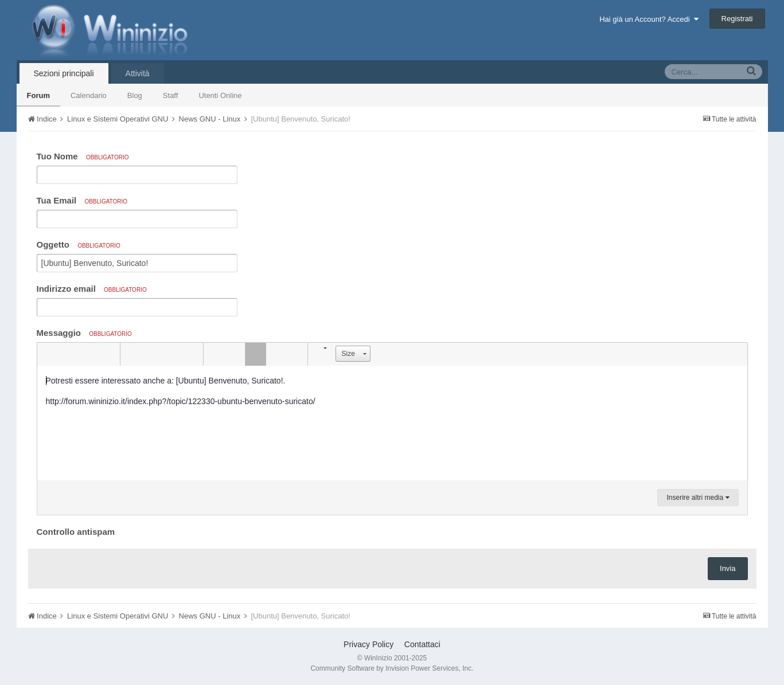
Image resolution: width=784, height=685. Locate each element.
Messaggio (84, 333)
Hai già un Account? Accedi (649, 19)
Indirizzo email (92, 289)
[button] (48, 354)
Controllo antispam (76, 532)
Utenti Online (220, 95)
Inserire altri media (698, 498)
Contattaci (422, 644)
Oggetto (79, 244)
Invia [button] (728, 568)
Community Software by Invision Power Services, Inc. (392, 668)
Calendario (89, 95)
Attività (138, 73)
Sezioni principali (64, 73)
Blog (135, 95)
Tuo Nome (83, 156)
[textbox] (392, 423)
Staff (171, 95)
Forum (38, 95)
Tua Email (82, 200)
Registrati (737, 19)
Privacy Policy (368, 644)
